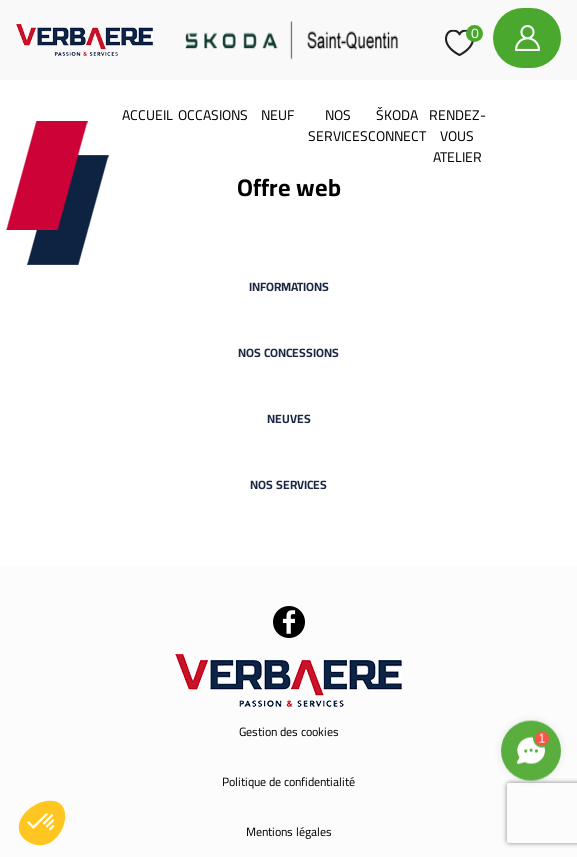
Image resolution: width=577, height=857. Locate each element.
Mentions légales (289, 831)
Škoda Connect (397, 125)
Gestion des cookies (289, 731)
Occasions (213, 115)
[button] (42, 823)
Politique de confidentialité (288, 781)
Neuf (277, 115)
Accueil (147, 115)
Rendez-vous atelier (457, 136)
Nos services (338, 125)
